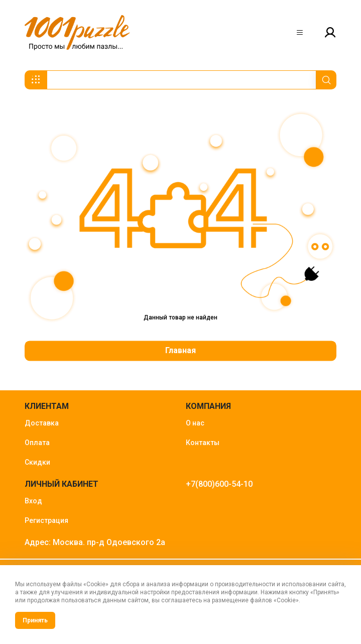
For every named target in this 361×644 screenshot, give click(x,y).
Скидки (37, 462)
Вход (33, 501)
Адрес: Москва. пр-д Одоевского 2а (95, 542)
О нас (195, 423)
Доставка (42, 423)
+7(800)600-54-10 (219, 484)
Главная (180, 350)
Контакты (203, 443)
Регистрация (46, 520)
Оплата (37, 443)
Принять (35, 620)
